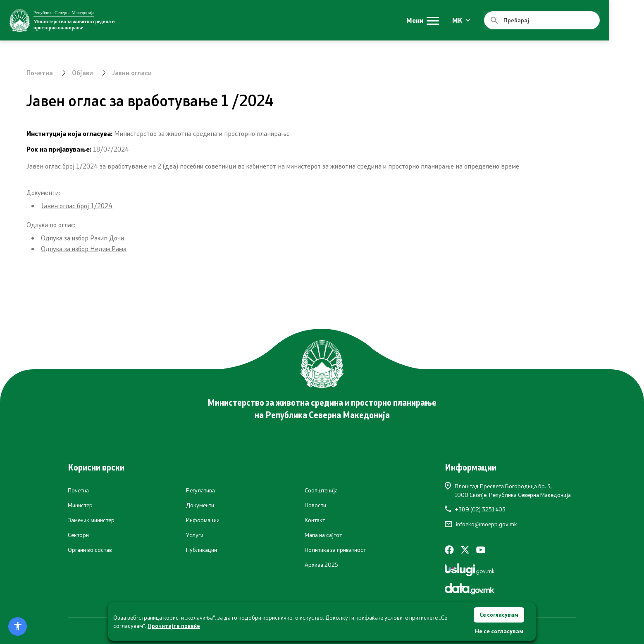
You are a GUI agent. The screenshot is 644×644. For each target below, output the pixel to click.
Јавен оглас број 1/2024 (77, 206)
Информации (203, 520)
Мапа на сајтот (323, 535)
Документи (200, 505)
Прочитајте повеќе (174, 625)
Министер (80, 505)
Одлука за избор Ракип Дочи (82, 238)
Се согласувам (499, 614)
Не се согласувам (499, 631)
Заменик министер (91, 520)
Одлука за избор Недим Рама (84, 248)
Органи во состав (90, 550)
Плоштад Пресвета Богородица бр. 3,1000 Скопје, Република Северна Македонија (508, 490)
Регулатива (200, 490)
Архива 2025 (321, 565)
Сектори (78, 535)
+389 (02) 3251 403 (475, 509)
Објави (83, 72)
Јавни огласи (133, 72)
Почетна (40, 72)
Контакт (315, 520)
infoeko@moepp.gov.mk (481, 524)
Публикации (202, 550)
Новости (315, 505)
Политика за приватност (335, 550)
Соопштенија (321, 490)
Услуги (195, 535)
